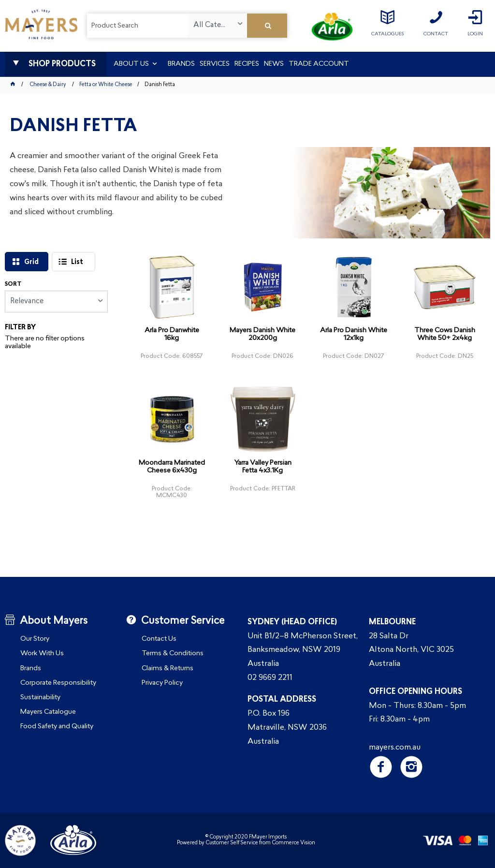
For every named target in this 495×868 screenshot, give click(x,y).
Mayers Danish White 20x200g (262, 334)
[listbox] (217, 26)
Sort (13, 284)
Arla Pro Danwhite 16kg (172, 334)
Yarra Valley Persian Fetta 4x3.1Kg (263, 467)
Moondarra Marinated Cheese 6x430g (172, 467)
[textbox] (137, 26)
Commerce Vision (293, 843)
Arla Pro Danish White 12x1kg (354, 334)
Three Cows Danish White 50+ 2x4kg (445, 334)
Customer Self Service (232, 843)
